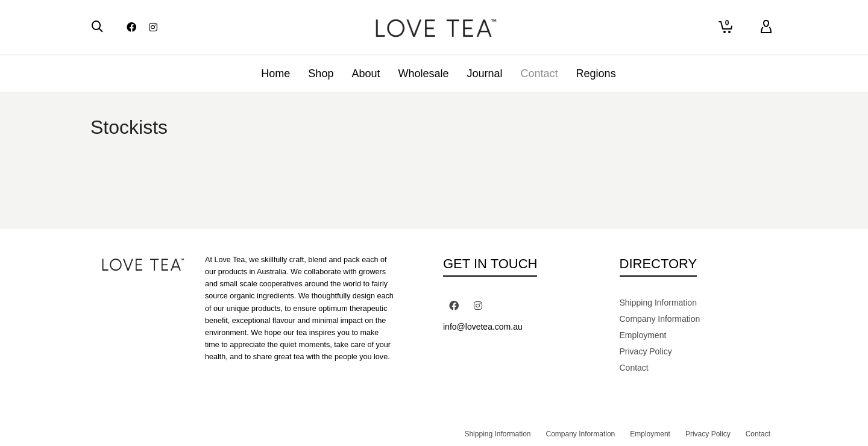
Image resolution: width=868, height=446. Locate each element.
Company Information (660, 319)
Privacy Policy (646, 351)
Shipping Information (658, 303)
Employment (643, 335)
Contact (634, 368)
